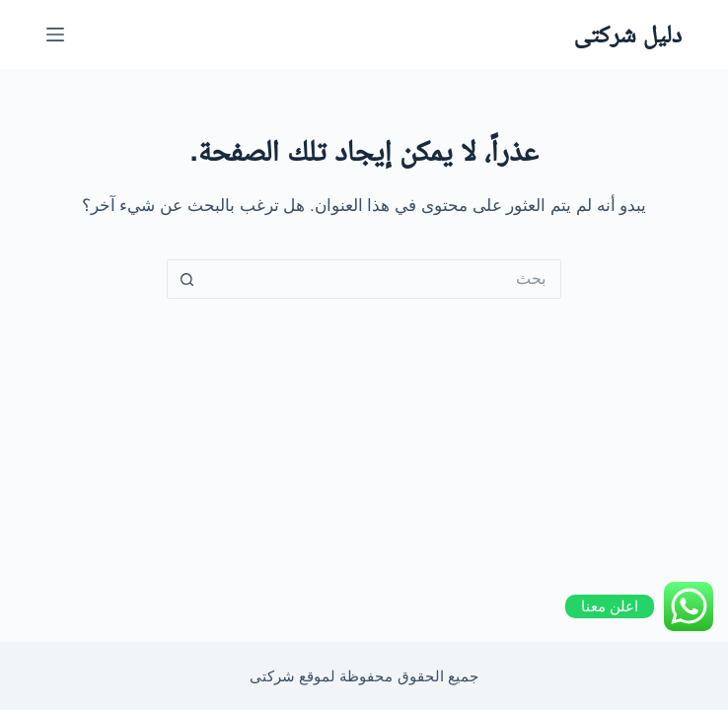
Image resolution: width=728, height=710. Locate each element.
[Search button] (186, 279)
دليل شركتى (628, 34)
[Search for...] (384, 279)
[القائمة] (55, 35)
